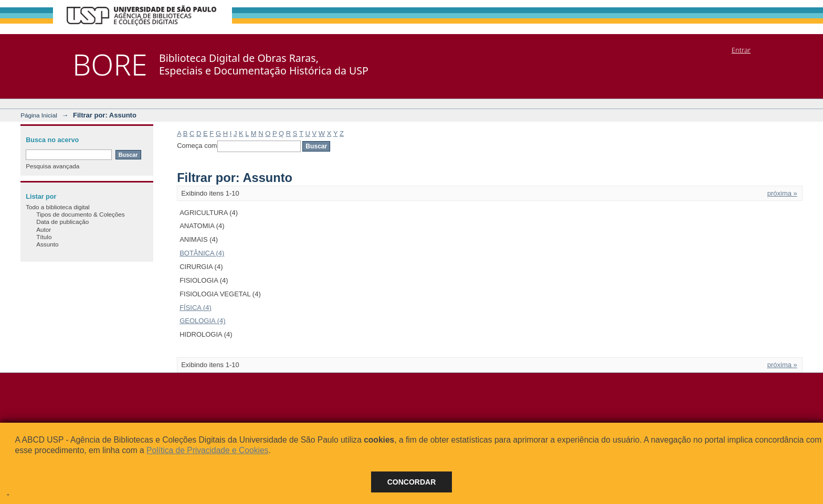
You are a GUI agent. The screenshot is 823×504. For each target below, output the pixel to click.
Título (44, 237)
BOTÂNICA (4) (202, 253)
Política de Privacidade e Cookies (207, 450)
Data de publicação (62, 222)
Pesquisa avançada (52, 166)
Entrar (741, 50)
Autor (44, 229)
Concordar (412, 482)
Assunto (47, 244)
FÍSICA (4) (196, 308)
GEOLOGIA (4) (202, 321)
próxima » (782, 193)
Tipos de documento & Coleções (80, 214)
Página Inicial (39, 115)
